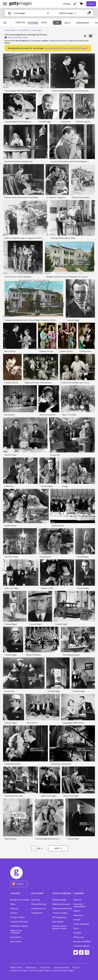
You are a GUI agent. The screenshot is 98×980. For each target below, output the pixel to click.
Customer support (81, 946)
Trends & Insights (60, 913)
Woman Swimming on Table (63, 238)
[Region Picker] (19, 884)
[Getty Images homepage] (20, 4)
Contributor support (19, 926)
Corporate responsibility (79, 905)
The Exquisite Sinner (71, 655)
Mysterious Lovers (13, 764)
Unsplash (77, 933)
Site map (76, 967)
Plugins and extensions (62, 908)
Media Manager (59, 900)
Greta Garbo (45, 557)
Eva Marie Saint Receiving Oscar (19, 161)
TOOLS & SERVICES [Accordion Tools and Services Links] (62, 893)
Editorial (14, 908)
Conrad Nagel (45, 122)
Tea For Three (10, 455)
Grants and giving (81, 924)
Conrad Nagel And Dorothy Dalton (20, 122)
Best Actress (10, 351)
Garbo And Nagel (49, 796)
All (57, 23)
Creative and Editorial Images (74, 48)
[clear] (49, 13)
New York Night (11, 588)
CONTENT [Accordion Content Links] (15, 893)
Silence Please (10, 839)
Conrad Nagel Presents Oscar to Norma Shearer (73, 91)
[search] (11, 13)
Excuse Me (55, 455)
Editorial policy (31, 967)
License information (61, 967)
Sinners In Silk (47, 588)
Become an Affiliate (82, 941)
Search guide (58, 922)
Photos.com (79, 937)
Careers (77, 911)
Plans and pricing (39, 904)
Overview (36, 900)
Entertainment (83, 23)
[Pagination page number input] (34, 848)
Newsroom (78, 915)
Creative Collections (19, 922)
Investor (77, 920)
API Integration (59, 917)
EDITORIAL (33, 22)
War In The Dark (69, 415)
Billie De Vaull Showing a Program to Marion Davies (27, 238)
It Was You (9, 486)
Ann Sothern (10, 415)
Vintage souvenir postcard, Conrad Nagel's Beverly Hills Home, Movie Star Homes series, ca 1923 (47, 320)
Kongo (65, 486)
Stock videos (16, 941)
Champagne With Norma (73, 723)
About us (77, 900)
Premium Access (39, 908)
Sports (67, 23)
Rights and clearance (61, 904)
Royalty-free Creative (20, 900)
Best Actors (32, 723)
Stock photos (16, 937)
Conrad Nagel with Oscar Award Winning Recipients (27, 91)
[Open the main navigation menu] (5, 4)
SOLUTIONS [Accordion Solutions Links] (37, 893)
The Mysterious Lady (14, 796)
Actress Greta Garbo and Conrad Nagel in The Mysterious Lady (32, 197)
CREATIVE (20, 22)
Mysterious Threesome (61, 764)
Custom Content (17, 917)
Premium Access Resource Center (60, 927)
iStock (76, 928)
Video (13, 904)
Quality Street (10, 525)
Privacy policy (45, 967)
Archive (14, 913)
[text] (30, 13)
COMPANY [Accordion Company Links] (79, 893)
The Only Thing (11, 557)
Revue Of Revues (33, 655)
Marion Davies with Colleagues (18, 277)
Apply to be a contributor (16, 931)
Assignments (37, 913)
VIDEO (44, 22)
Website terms (16, 967)
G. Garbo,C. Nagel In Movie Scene (62, 197)
